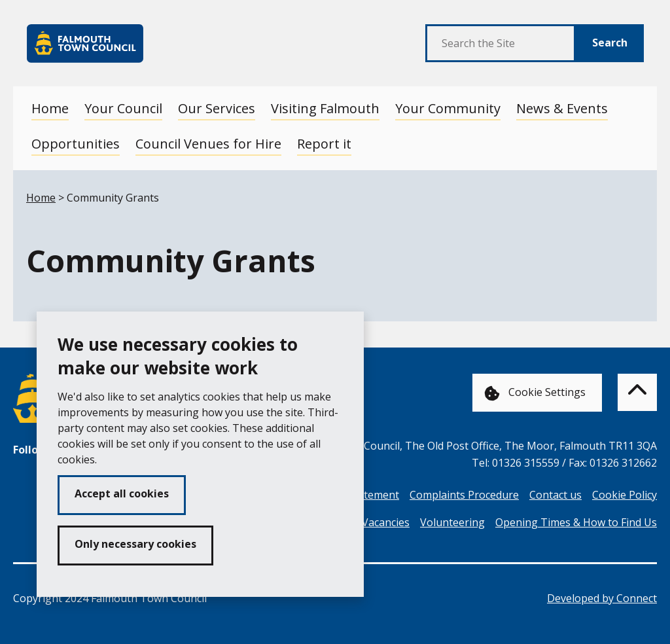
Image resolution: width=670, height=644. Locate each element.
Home (50, 108)
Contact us (555, 495)
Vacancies (386, 522)
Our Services (217, 108)
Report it (324, 144)
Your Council (123, 108)
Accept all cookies (122, 493)
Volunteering (452, 522)
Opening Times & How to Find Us (576, 522)
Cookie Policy (625, 495)
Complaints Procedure (464, 495)
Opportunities (76, 144)
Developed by (602, 598)
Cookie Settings (535, 393)
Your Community (448, 108)
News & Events (562, 108)
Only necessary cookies (135, 544)
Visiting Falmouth (325, 108)
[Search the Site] (501, 43)
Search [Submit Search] (610, 43)
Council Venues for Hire (208, 144)
